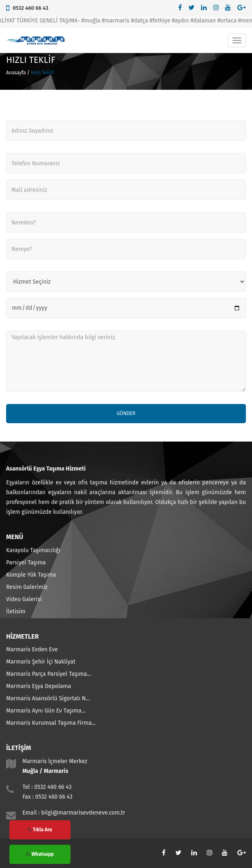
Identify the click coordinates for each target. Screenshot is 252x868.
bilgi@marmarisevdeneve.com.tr (83, 813)
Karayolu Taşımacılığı (33, 550)
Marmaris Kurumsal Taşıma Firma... (51, 723)
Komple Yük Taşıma (31, 575)
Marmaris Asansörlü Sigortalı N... (48, 698)
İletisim (16, 612)
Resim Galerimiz (27, 587)
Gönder (126, 413)
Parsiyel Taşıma (26, 563)
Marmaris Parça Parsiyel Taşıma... (49, 674)
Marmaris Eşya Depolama (39, 686)
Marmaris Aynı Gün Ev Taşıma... (46, 711)
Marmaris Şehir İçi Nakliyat (41, 662)
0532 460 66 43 (30, 8)
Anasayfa (16, 73)
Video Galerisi (24, 599)
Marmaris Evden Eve (32, 649)
